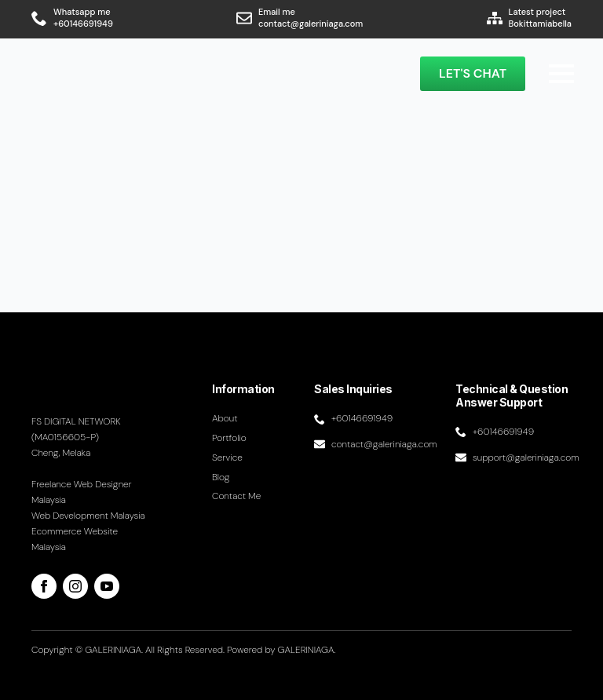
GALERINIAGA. (307, 650)
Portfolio (229, 438)
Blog (221, 477)
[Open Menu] (561, 74)
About (225, 418)
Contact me (236, 496)
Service (227, 458)
